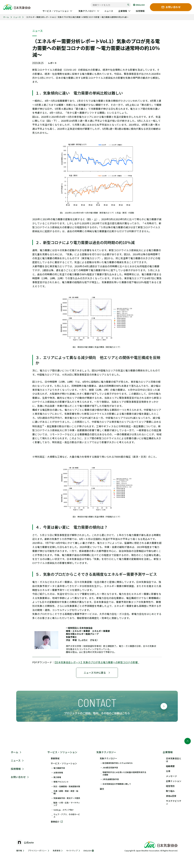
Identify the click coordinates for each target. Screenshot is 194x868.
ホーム (6, 17)
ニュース (17, 17)
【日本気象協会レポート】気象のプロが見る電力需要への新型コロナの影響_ (97, 662)
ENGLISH (139, 5)
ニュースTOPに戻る (97, 673)
